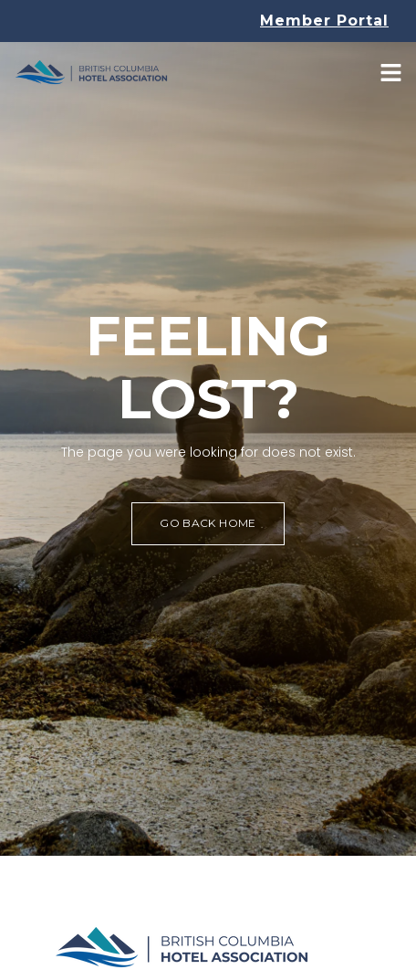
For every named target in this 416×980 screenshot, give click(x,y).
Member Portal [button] (324, 21)
